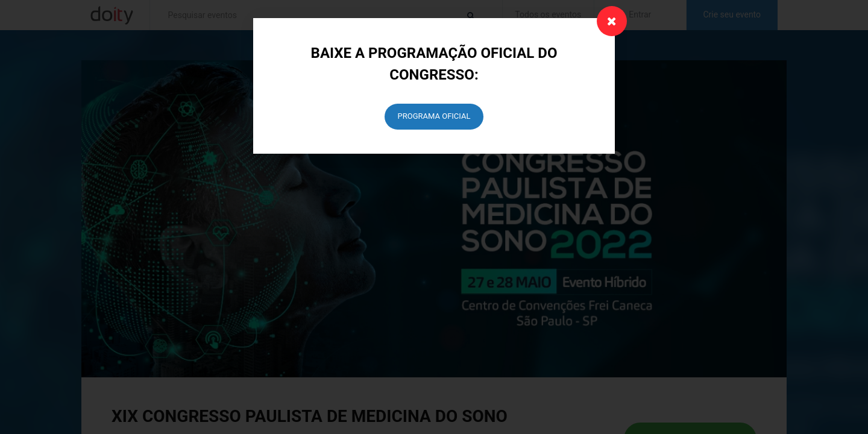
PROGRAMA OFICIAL (434, 116)
